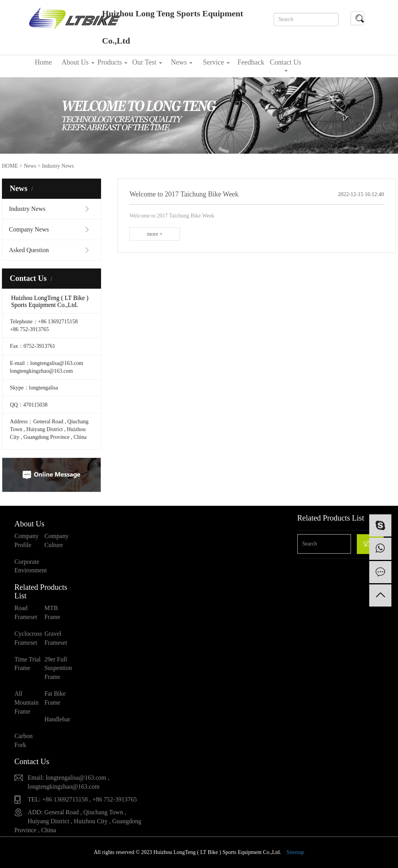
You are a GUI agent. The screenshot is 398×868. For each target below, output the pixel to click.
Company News (29, 229)
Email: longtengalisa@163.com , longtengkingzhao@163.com (68, 782)
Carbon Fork (24, 740)
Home (44, 62)
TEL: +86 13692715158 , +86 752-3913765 (82, 799)
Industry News (27, 209)
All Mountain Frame (26, 702)
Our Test (147, 62)
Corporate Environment (29, 566)
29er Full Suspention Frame (58, 668)
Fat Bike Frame (55, 698)
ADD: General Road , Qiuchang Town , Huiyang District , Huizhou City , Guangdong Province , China (78, 821)
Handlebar (57, 719)
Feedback (251, 62)
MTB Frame (52, 612)
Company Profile (26, 540)
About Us (78, 62)
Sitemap (295, 852)
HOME (10, 166)
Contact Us (285, 65)
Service (216, 62)
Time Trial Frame (27, 664)
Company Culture (56, 540)
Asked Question (29, 250)
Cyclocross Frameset (28, 638)
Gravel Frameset (56, 638)
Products (113, 62)
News (182, 62)
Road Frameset (26, 612)
